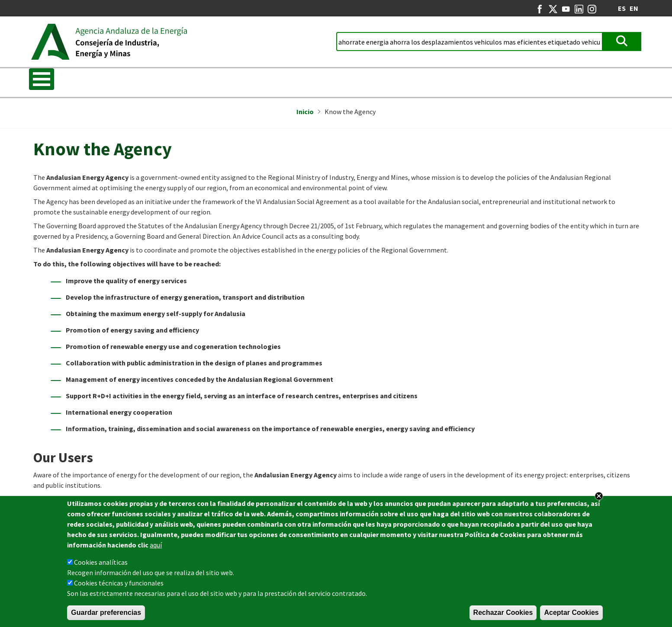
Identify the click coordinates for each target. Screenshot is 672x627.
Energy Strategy (202, 80)
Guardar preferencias (106, 613)
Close (599, 496)
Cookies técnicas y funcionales (119, 583)
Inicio (305, 112)
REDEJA (329, 80)
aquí (156, 545)
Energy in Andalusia (466, 80)
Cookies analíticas (101, 562)
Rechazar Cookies (503, 613)
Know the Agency (63, 80)
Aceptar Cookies (571, 613)
